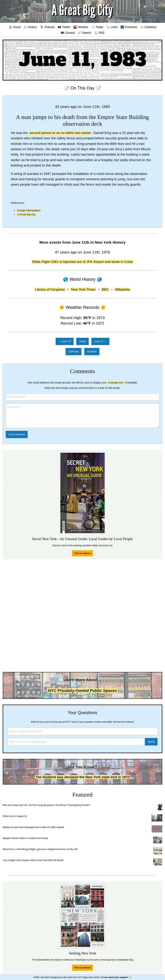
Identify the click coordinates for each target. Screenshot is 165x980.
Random (92, 351)
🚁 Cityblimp (148, 27)
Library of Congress (50, 289)
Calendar (73, 351)
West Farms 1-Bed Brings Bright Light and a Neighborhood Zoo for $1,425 (40, 849)
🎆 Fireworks (129, 27)
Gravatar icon (116, 383)
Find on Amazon (83, 553)
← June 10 (65, 341)
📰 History (30, 27)
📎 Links (112, 27)
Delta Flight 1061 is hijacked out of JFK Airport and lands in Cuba (82, 262)
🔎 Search (84, 33)
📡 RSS (99, 33)
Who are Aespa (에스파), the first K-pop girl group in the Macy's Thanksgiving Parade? (46, 805)
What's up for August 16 (15, 816)
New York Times (83, 289)
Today (82, 341)
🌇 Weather (81, 27)
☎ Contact (68, 33)
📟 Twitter (64, 27)
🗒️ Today (97, 27)
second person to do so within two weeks (60, 133)
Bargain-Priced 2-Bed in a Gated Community (25, 838)
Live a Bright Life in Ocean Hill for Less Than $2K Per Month (33, 860)
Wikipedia (122, 289)
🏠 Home (15, 27)
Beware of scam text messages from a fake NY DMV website (33, 827)
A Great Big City (26, 215)
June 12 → (100, 341)
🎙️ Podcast (47, 27)
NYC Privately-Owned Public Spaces (83, 691)
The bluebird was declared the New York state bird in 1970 (82, 777)
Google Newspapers (29, 210)
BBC (105, 289)
